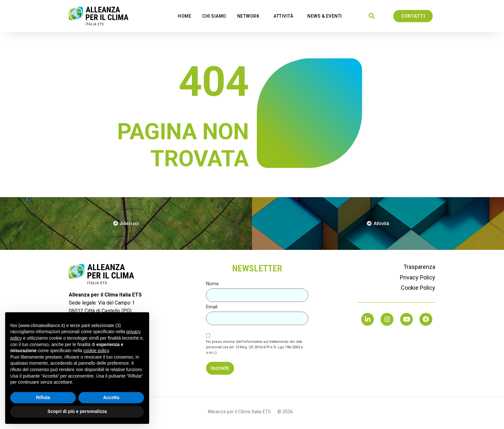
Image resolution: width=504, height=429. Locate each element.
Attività (285, 16)
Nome (212, 284)
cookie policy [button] (96, 351)
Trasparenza (419, 267)
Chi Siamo (214, 16)
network (250, 16)
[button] (372, 16)
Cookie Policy (418, 288)
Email (212, 307)
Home (184, 16)
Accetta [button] (111, 397)
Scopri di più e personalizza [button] (77, 411)
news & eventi (326, 16)
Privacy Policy (418, 277)
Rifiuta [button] (43, 397)
